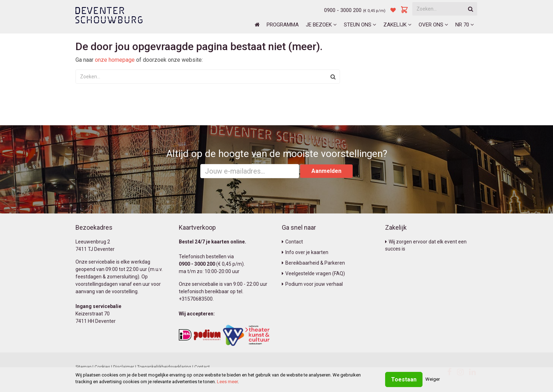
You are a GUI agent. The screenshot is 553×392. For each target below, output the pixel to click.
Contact (292, 242)
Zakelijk (397, 25)
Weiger (433, 379)
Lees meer (227, 382)
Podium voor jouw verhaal (312, 284)
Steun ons (360, 25)
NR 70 (465, 25)
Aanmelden (326, 171)
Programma (283, 25)
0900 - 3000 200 (343, 10)
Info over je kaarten (305, 252)
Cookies (102, 367)
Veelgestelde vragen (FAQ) (313, 273)
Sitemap (83, 367)
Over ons (433, 25)
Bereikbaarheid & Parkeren (313, 263)
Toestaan (404, 379)
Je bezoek (321, 25)
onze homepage (115, 60)
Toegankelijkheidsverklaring (164, 367)
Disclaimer (124, 367)
